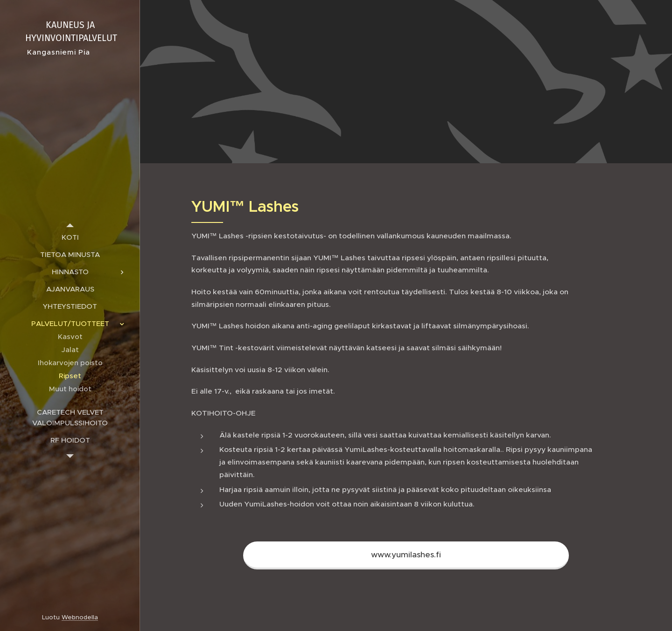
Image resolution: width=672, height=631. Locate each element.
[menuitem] (70, 237)
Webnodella (80, 617)
